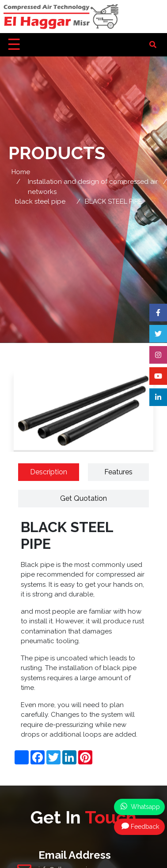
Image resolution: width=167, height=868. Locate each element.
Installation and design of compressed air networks (93, 187)
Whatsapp (140, 806)
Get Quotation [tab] (83, 498)
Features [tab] (118, 472)
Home (21, 172)
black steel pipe (40, 201)
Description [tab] (49, 472)
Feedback (140, 826)
